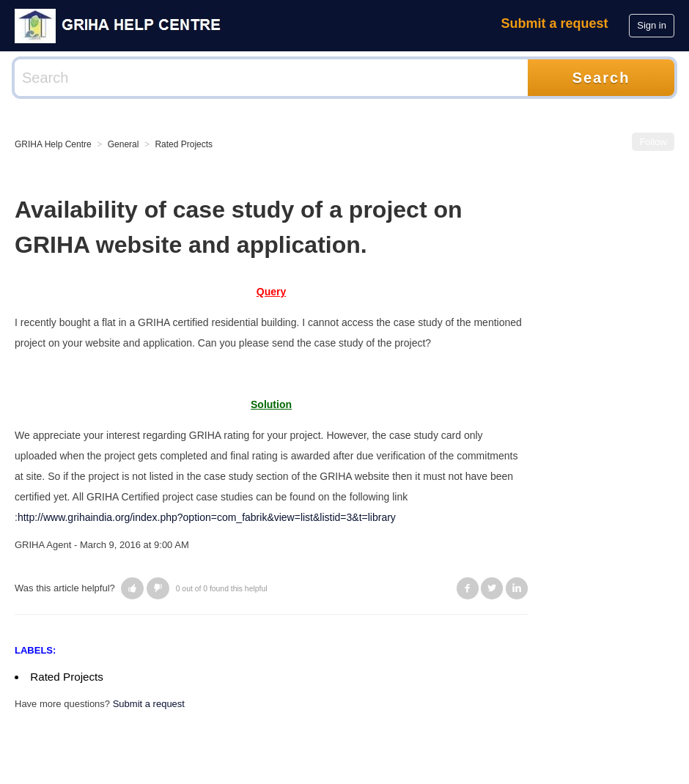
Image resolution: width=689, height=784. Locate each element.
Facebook (468, 588)
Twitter (492, 588)
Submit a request (555, 23)
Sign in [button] (652, 25)
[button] (132, 588)
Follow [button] (653, 142)
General (124, 144)
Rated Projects (184, 144)
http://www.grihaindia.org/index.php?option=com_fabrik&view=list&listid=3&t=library (207, 517)
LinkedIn (517, 588)
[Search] (271, 78)
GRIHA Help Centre (53, 144)
